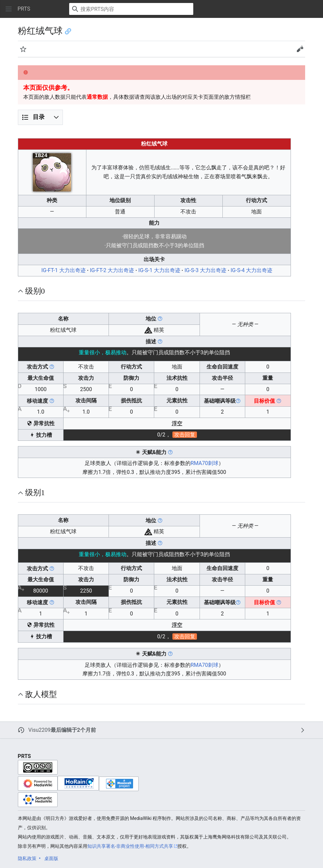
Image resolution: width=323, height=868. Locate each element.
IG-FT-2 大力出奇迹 (112, 270)
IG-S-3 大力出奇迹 (205, 270)
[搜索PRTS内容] (131, 9)
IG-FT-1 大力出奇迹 (64, 270)
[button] (9, 9)
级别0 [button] (35, 291)
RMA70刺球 (205, 463)
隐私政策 (27, 858)
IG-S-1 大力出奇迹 (159, 270)
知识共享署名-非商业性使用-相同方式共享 (130, 846)
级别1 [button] (35, 492)
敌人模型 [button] (41, 694)
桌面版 (51, 858)
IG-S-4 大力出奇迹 (252, 270)
